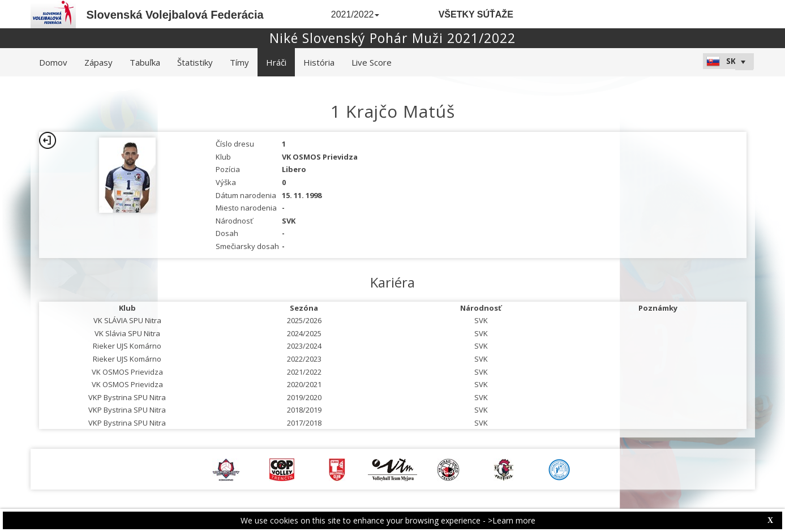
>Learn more (512, 520)
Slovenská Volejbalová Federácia (175, 15)
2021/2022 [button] (355, 14)
